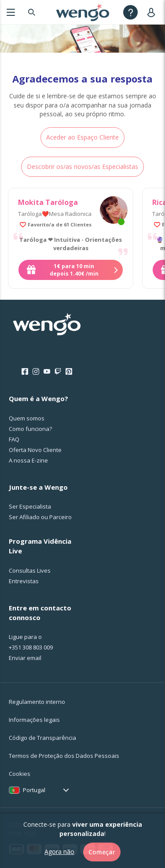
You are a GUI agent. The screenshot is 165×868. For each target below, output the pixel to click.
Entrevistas (24, 581)
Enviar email (25, 658)
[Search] (32, 12)
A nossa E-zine (28, 460)
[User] (153, 12)
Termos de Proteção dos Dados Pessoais (64, 756)
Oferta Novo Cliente (35, 450)
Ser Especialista (30, 506)
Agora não (59, 852)
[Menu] (11, 12)
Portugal (34, 790)
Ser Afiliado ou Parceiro (40, 517)
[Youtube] (47, 372)
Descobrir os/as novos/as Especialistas (82, 167)
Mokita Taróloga (48, 202)
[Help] (130, 12)
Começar (102, 852)
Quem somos (27, 418)
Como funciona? (30, 429)
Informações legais (34, 720)
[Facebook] (25, 372)
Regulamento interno (37, 702)
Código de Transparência (42, 738)
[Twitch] (58, 372)
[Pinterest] (69, 372)
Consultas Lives (30, 570)
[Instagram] (36, 372)
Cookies (20, 774)
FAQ (14, 439)
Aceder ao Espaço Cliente (82, 137)
